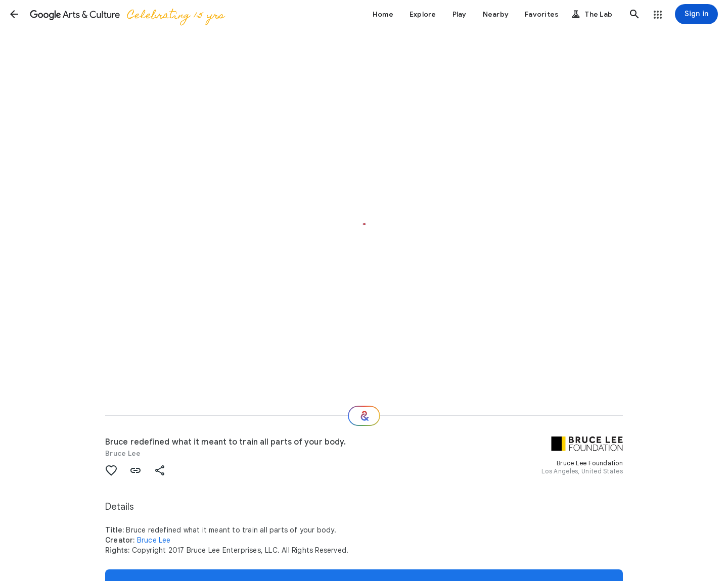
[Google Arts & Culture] (127, 14)
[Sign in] (696, 14)
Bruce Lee (123, 453)
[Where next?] (364, 416)
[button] (14, 14)
